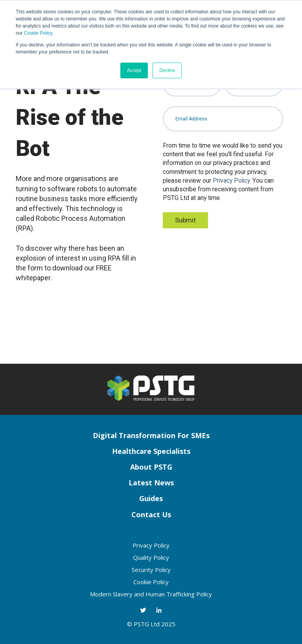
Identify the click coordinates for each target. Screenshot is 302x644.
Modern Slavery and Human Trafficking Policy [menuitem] (151, 594)
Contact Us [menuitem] (151, 514)
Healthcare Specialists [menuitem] (151, 451)
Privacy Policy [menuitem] (151, 545)
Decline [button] (167, 70)
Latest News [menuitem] (151, 483)
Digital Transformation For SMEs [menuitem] (151, 435)
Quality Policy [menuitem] (151, 557)
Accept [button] (134, 70)
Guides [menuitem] (151, 498)
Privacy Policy (231, 180)
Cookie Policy (38, 33)
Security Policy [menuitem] (151, 570)
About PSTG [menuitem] (151, 467)
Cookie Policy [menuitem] (151, 582)
